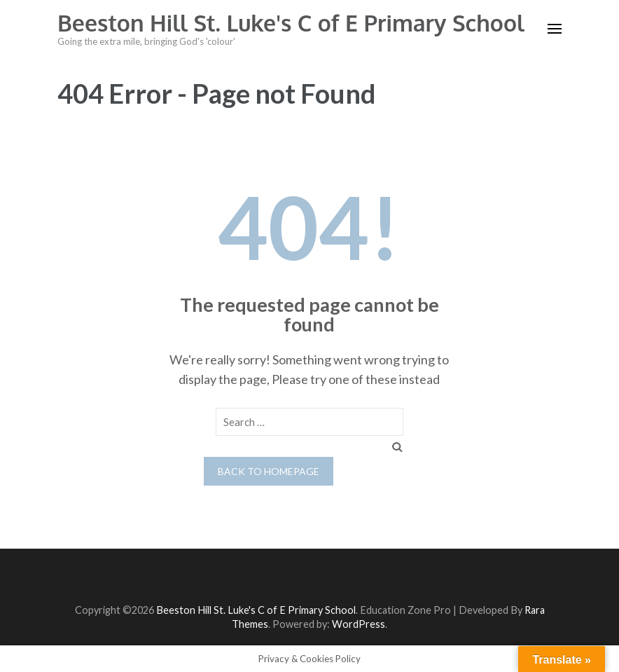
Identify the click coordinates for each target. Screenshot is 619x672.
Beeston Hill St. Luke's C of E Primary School (291, 23)
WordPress (359, 624)
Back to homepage (269, 471)
